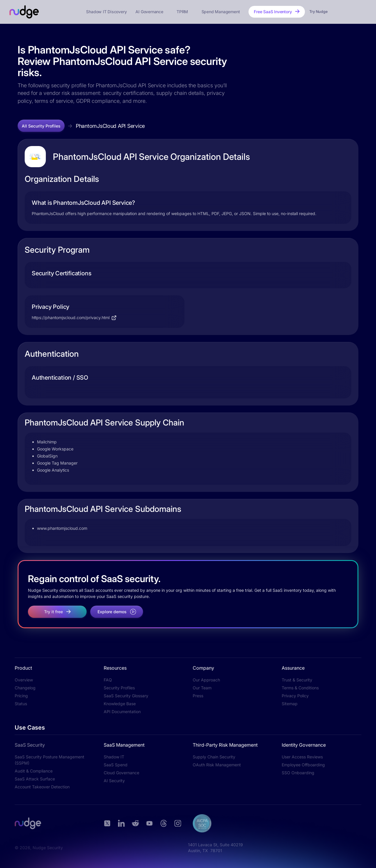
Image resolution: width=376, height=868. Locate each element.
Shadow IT (114, 757)
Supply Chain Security (214, 757)
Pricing (21, 696)
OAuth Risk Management (217, 765)
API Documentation (122, 712)
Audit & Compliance (34, 771)
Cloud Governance (121, 773)
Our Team (202, 688)
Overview (24, 680)
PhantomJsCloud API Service (110, 126)
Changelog (25, 688)
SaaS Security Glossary (126, 696)
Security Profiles (119, 688)
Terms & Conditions (300, 688)
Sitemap (290, 704)
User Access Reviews (302, 757)
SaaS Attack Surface (35, 779)
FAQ (108, 680)
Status (21, 704)
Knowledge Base (120, 704)
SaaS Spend (116, 765)
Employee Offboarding (303, 765)
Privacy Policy (295, 696)
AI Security (114, 781)
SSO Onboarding (298, 773)
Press (198, 696)
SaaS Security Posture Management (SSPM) (49, 760)
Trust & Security (297, 680)
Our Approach (206, 680)
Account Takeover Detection (42, 787)
